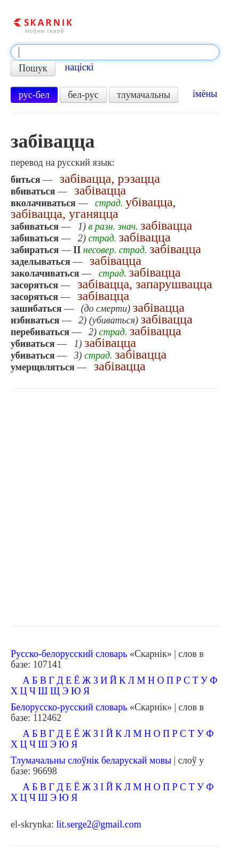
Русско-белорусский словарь (69, 654)
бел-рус (83, 95)
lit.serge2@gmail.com (98, 824)
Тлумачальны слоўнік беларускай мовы (91, 760)
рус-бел (34, 95)
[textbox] (115, 52)
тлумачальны (144, 95)
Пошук (33, 68)
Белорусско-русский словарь (69, 707)
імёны (205, 94)
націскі (80, 67)
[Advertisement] (115, 508)
